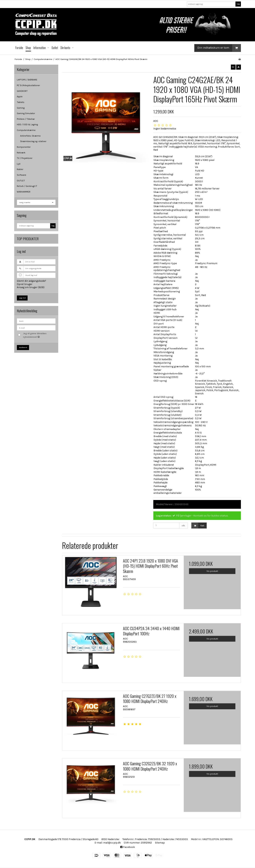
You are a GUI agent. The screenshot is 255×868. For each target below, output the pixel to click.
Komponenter (24, 147)
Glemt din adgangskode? (31, 281)
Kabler (20, 169)
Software (21, 175)
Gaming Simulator (26, 113)
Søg (238, 4)
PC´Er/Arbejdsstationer (28, 85)
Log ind (22, 298)
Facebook (128, 847)
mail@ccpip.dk (112, 843)
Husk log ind (31, 275)
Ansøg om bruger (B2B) (31, 287)
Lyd (19, 164)
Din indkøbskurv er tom (219, 48)
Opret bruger (25, 284)
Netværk (21, 153)
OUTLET (21, 181)
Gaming (21, 108)
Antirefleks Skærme (30, 136)
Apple (20, 97)
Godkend (23, 347)
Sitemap (160, 843)
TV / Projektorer (25, 158)
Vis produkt (212, 571)
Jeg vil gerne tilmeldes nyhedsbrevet (39, 335)
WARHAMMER (24, 192)
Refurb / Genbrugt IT (27, 186)
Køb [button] (198, 525)
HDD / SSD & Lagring (27, 124)
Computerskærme (26, 130)
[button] (233, 67)
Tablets (21, 102)
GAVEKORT (22, 91)
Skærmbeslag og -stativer (33, 141)
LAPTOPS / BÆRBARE (27, 80)
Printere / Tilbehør (26, 119)
